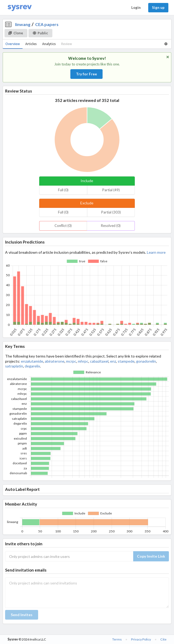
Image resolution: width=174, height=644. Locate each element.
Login (136, 8)
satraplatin (14, 366)
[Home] (20, 8)
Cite (163, 639)
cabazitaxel (99, 361)
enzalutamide (32, 361)
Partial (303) (111, 212)
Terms (117, 639)
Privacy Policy (141, 639)
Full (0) (63, 190)
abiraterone (55, 361)
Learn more (156, 252)
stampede (126, 361)
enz (113, 361)
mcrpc (71, 361)
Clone (16, 33)
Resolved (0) (111, 226)
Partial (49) (111, 190)
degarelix (32, 366)
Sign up (158, 8)
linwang (23, 24)
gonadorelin (146, 361)
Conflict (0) (63, 226)
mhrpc (83, 361)
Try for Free (86, 74)
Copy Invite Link (151, 556)
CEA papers (47, 24)
